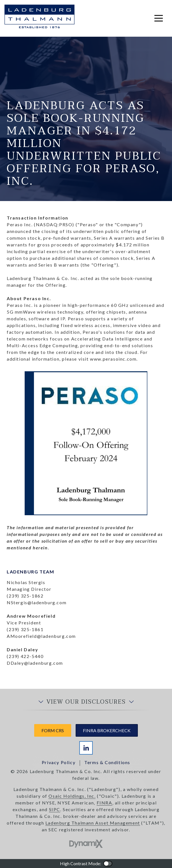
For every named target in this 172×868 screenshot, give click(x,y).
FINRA (104, 803)
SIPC (55, 809)
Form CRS (53, 730)
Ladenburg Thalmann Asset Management (93, 823)
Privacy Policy (59, 762)
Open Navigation (161, 18)
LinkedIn (86, 748)
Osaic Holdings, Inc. (72, 796)
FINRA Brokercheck (107, 730)
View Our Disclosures (86, 702)
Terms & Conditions (107, 762)
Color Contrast (108, 864)
